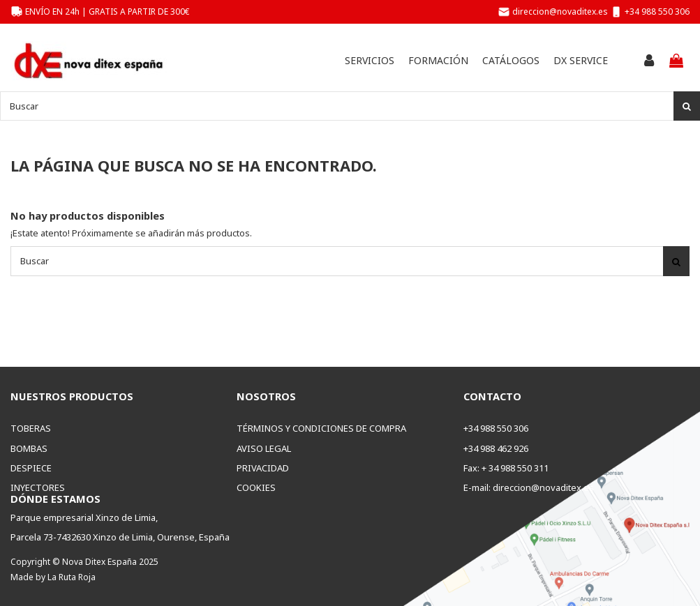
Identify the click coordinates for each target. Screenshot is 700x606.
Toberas (31, 428)
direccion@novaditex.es (560, 12)
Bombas (29, 448)
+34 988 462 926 (496, 448)
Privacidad (263, 468)
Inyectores (38, 487)
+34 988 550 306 (657, 12)
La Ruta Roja (72, 577)
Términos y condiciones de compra (321, 428)
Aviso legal (264, 448)
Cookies (256, 487)
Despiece (31, 468)
